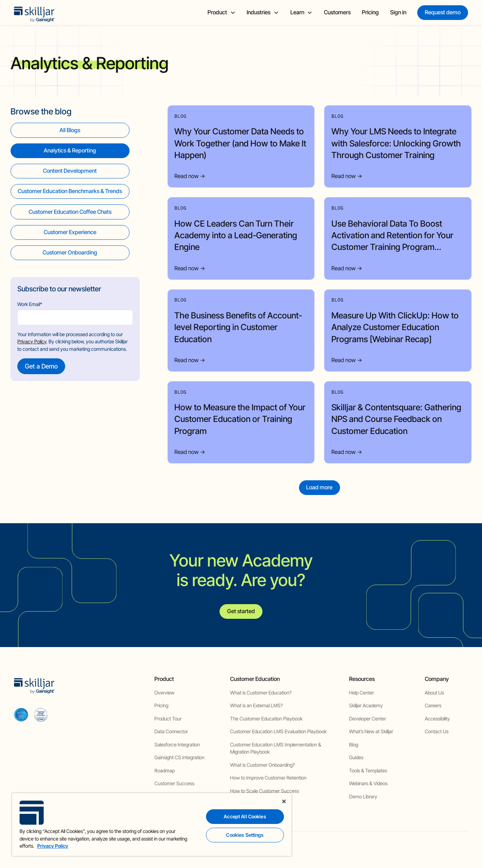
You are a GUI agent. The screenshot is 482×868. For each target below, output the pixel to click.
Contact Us (437, 731)
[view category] (70, 151)
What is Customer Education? (261, 693)
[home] (34, 13)
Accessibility (437, 719)
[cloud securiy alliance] (41, 715)
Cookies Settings (245, 835)
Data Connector (171, 731)
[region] (152, 825)
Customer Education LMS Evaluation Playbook (278, 731)
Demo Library (363, 796)
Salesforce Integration (177, 745)
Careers (433, 705)
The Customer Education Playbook (266, 719)
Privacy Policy (32, 341)
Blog (354, 745)
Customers (337, 12)
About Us (434, 693)
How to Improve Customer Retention (268, 778)
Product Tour (168, 719)
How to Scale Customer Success (265, 791)
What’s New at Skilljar (371, 731)
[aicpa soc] (21, 715)
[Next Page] (320, 488)
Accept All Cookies (245, 816)
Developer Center (368, 719)
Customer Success (174, 783)
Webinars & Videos (368, 783)
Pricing (370, 12)
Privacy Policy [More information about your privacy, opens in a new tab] (53, 846)
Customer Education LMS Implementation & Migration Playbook (276, 748)
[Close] (284, 801)
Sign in (398, 12)
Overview (164, 693)
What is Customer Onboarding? (262, 765)
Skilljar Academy (366, 705)
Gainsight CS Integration (179, 757)
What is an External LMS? (256, 705)
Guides (356, 757)
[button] (221, 13)
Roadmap (165, 771)
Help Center (361, 693)
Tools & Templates (368, 771)
